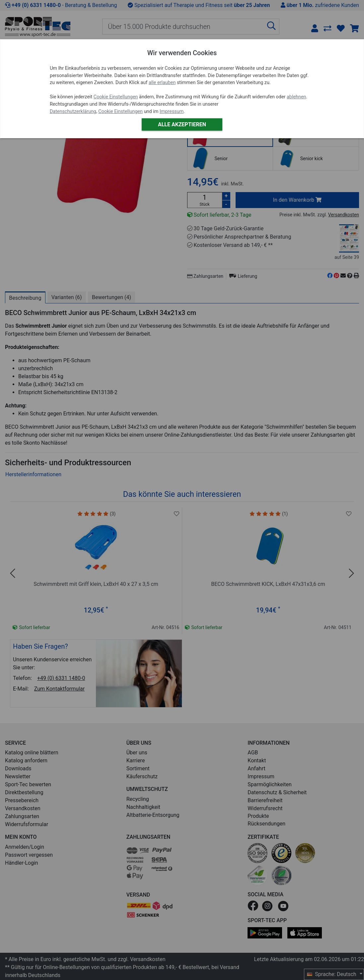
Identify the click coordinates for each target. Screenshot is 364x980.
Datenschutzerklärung (73, 111)
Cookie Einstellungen (116, 97)
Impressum (172, 111)
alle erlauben (162, 83)
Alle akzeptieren (182, 124)
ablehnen (296, 97)
